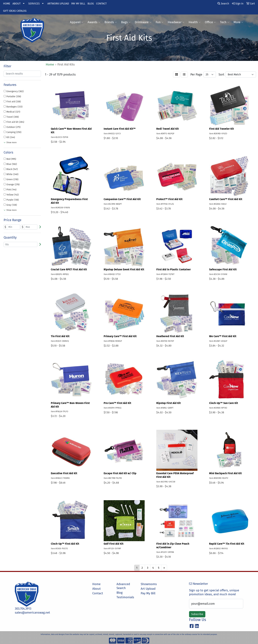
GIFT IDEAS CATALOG (15, 11)
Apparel (77, 22)
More (238, 22)
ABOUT (17, 4)
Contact (98, 593)
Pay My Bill (148, 593)
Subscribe (197, 614)
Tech (225, 22)
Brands (111, 22)
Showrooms (149, 584)
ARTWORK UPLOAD (58, 4)
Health (195, 22)
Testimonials (125, 597)
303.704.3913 (23, 609)
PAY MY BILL (78, 4)
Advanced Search (123, 586)
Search (223, 4)
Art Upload (148, 589)
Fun (160, 22)
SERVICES (34, 4)
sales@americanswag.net (32, 613)
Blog (120, 593)
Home (96, 584)
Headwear (176, 22)
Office (210, 22)
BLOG (91, 4)
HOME (7, 4)
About (97, 589)
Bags (126, 22)
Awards (94, 22)
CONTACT (101, 4)
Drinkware (143, 22)
